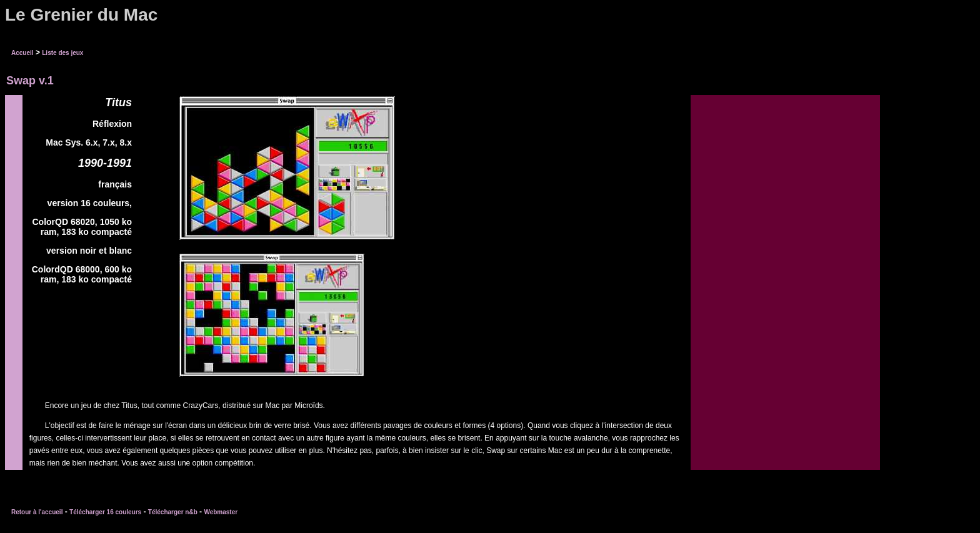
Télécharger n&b (173, 512)
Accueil (22, 53)
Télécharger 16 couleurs (105, 512)
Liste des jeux (62, 53)
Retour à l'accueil (37, 512)
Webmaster (221, 512)
